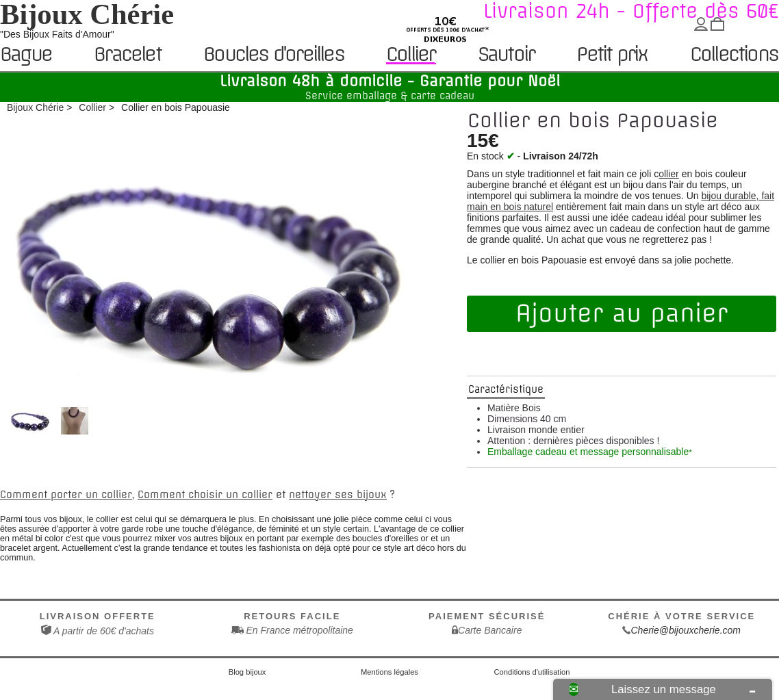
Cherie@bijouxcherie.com (686, 630)
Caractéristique (506, 389)
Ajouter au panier (622, 313)
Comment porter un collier (66, 495)
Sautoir (506, 55)
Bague (26, 55)
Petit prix (612, 55)
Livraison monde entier (536, 430)
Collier (410, 54)
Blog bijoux (247, 672)
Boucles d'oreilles (273, 55)
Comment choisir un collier (205, 495)
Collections (734, 55)
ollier (669, 174)
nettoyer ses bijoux (338, 495)
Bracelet (127, 55)
